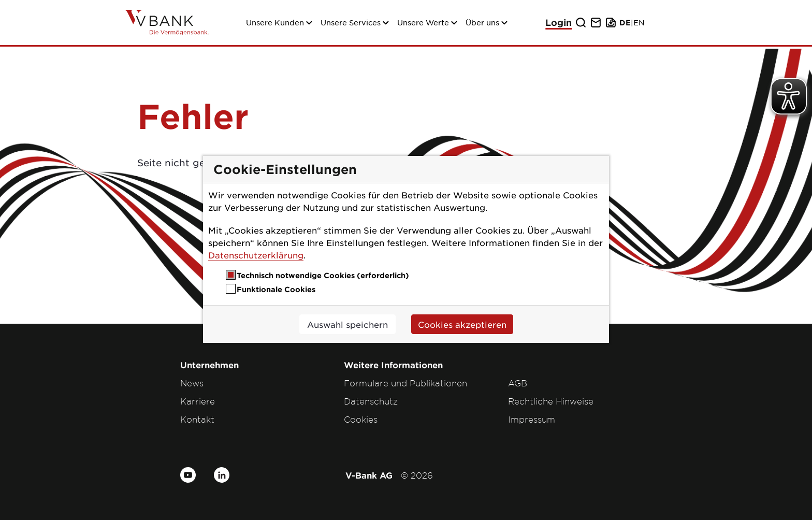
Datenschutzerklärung (256, 255)
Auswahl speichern (347, 324)
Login (559, 23)
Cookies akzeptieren (462, 324)
